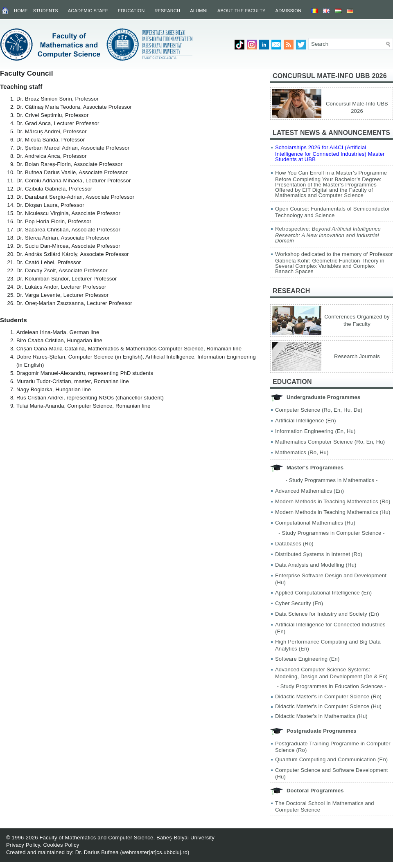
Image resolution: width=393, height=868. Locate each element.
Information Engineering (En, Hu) (315, 431)
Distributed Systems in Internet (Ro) (319, 554)
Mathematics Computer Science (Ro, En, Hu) (330, 442)
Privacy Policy (23, 845)
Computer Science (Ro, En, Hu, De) (319, 410)
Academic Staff (88, 11)
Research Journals (357, 356)
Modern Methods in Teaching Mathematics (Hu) (333, 512)
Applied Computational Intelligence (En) (323, 593)
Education (131, 11)
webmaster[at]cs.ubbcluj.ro (155, 852)
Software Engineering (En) (307, 659)
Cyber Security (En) (299, 603)
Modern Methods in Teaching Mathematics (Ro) (333, 501)
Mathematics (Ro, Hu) (302, 452)
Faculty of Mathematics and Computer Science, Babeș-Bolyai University (127, 838)
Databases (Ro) (294, 544)
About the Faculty (242, 11)
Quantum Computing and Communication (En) (331, 759)
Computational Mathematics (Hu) (315, 523)
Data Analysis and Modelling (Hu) (316, 565)
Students (46, 11)
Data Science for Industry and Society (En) (327, 614)
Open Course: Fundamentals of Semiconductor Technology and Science (332, 212)
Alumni (199, 11)
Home (21, 11)
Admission (289, 11)
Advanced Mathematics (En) (309, 491)
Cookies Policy (61, 845)
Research (167, 11)
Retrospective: (328, 235)
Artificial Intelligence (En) (306, 421)
